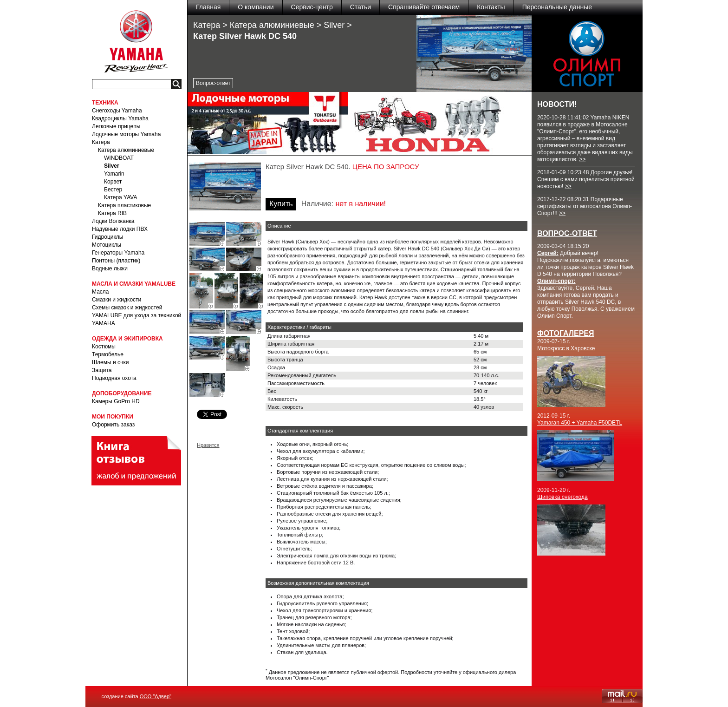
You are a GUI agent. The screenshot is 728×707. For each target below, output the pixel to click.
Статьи (361, 7)
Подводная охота (114, 378)
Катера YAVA (120, 197)
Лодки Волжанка (113, 221)
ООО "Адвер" (156, 696)
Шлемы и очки (110, 362)
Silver (112, 166)
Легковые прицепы (116, 126)
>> (582, 159)
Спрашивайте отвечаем (424, 7)
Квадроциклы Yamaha (120, 118)
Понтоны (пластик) (116, 261)
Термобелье (108, 354)
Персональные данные (557, 7)
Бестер (113, 190)
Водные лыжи (110, 268)
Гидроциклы (107, 237)
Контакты (491, 7)
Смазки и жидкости (117, 300)
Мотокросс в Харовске (566, 348)
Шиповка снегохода (562, 497)
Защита (102, 370)
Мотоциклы (107, 245)
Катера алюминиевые (126, 150)
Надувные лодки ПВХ (120, 229)
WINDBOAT (119, 158)
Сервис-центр (312, 7)
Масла (100, 292)
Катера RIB (112, 213)
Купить (281, 204)
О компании (256, 7)
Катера (101, 142)
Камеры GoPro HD (116, 401)
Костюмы (104, 347)
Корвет (113, 182)
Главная (208, 7)
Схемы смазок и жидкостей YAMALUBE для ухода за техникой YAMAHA (136, 315)
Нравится (208, 445)
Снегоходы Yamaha (117, 111)
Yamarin (114, 174)
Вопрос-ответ (213, 83)
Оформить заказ (113, 425)
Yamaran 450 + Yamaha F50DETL (580, 423)
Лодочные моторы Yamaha (126, 134)
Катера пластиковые (124, 205)
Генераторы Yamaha (118, 253)
